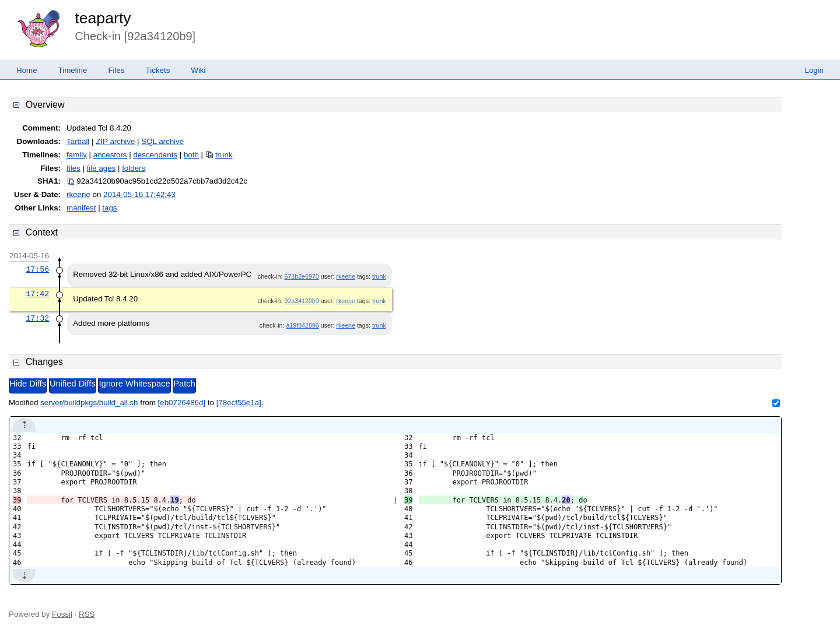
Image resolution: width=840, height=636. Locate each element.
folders (134, 168)
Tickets (158, 70)
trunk (224, 155)
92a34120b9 (301, 301)
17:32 (37, 318)
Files (116, 70)
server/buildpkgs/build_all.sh (89, 403)
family (77, 155)
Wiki (198, 70)
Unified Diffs (73, 384)
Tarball (78, 141)
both (191, 155)
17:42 (37, 294)
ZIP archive (115, 141)
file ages (101, 168)
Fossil (62, 614)
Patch (184, 384)
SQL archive (162, 141)
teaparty (103, 18)
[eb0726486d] (182, 403)
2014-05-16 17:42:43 (139, 194)
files (73, 168)
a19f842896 (302, 325)
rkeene (78, 194)
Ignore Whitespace (134, 384)
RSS (87, 614)
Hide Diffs (28, 384)
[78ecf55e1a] (239, 403)
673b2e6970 (301, 276)
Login (814, 70)
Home (27, 70)
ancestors (110, 155)
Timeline (73, 70)
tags (109, 208)
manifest (81, 208)
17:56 (37, 269)
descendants (155, 155)
